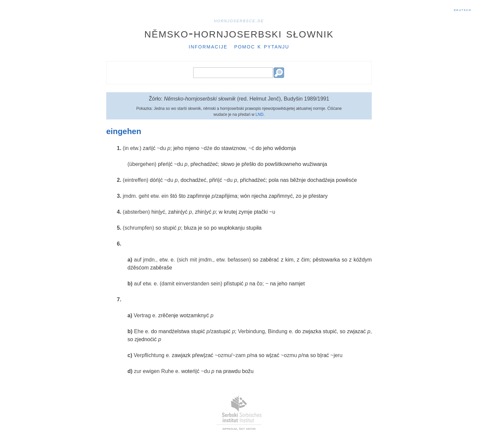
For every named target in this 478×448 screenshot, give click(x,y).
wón (245, 196)
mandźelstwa (174, 331)
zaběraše (161, 268)
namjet (297, 284)
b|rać (323, 355)
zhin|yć (203, 212)
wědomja (285, 148)
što (182, 196)
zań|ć (149, 148)
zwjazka (312, 331)
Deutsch (463, 10)
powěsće (346, 180)
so (159, 228)
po (214, 228)
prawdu (232, 371)
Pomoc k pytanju (262, 46)
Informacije (208, 46)
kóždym (363, 260)
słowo (228, 164)
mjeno (192, 148)
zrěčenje (168, 315)
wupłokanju (231, 228)
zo (299, 196)
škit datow (247, 428)
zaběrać (270, 260)
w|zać (273, 355)
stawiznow (234, 148)
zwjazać (356, 331)
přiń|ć (216, 180)
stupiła (254, 228)
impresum (230, 428)
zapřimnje (199, 196)
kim (289, 260)
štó (173, 196)
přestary (318, 196)
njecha (259, 196)
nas (284, 180)
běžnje (298, 180)
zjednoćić (146, 339)
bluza (190, 228)
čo (260, 284)
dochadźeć (193, 180)
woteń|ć (190, 371)
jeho (178, 148)
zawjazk (181, 355)
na (252, 284)
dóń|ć (156, 180)
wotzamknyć (194, 315)
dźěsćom (138, 268)
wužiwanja (315, 164)
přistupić (234, 284)
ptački (261, 212)
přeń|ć (165, 164)
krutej (231, 212)
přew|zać (203, 355)
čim (305, 260)
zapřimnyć (281, 196)
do (217, 148)
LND (260, 114)
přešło (249, 164)
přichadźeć (253, 180)
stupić (170, 228)
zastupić (221, 331)
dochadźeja (321, 180)
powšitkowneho (283, 164)
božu (248, 371)
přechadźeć (204, 164)
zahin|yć (178, 212)
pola (274, 180)
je (238, 164)
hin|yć (158, 212)
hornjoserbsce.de (239, 20)
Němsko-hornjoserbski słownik (239, 33)
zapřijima (227, 196)
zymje (246, 212)
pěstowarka (326, 260)
